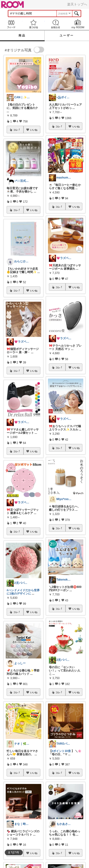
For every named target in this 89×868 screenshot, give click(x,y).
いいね (34, 130)
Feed (11, 24)
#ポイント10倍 (61, 751)
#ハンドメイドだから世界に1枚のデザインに (23, 592)
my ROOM (78, 24)
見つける (33, 24)
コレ (17, 130)
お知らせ (56, 24)
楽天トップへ (77, 4)
